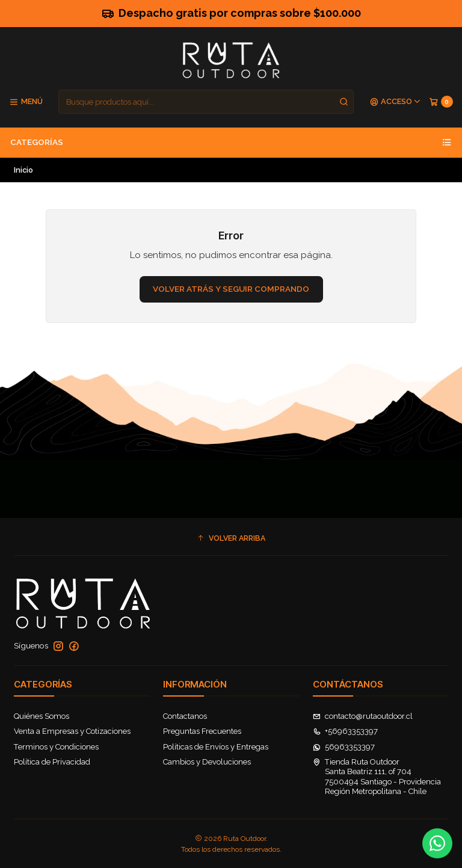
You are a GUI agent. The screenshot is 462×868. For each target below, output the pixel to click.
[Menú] (26, 102)
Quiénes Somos (42, 716)
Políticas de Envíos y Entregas (216, 747)
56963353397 (344, 747)
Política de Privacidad (52, 762)
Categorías (231, 143)
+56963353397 (346, 731)
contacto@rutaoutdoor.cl (363, 716)
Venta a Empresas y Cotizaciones (72, 731)
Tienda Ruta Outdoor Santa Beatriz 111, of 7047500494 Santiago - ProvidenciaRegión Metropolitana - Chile (377, 777)
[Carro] (441, 102)
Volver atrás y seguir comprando (231, 289)
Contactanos (185, 716)
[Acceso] (396, 102)
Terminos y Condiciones (56, 747)
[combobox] (206, 102)
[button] (231, 538)
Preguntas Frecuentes (202, 731)
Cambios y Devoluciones (207, 762)
